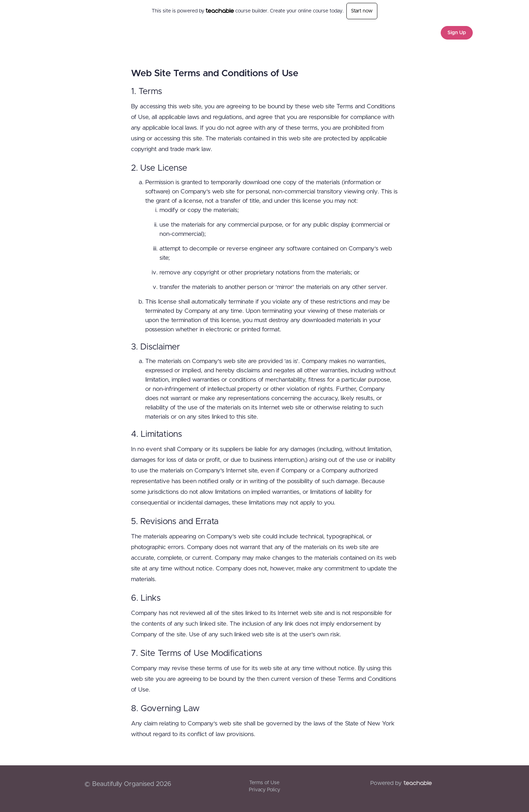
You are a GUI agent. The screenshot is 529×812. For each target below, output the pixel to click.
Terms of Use (264, 783)
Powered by (401, 783)
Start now (362, 11)
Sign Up (457, 33)
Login (425, 33)
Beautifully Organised (113, 33)
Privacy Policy (264, 790)
